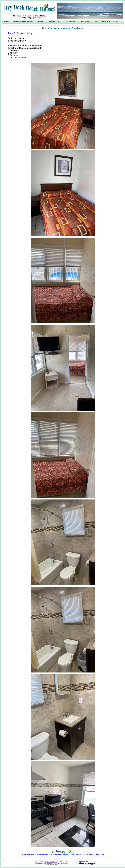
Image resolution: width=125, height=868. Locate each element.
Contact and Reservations (106, 21)
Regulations (70, 21)
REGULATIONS (68, 855)
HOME (24, 855)
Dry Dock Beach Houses (51, 862)
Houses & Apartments (23, 21)
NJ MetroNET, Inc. (64, 863)
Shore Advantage (48, 863)
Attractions (55, 21)
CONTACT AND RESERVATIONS (94, 855)
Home (7, 21)
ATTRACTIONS (58, 855)
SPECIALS (41, 21)
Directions (85, 21)
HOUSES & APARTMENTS (36, 855)
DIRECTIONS (78, 855)
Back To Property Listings (21, 33)
